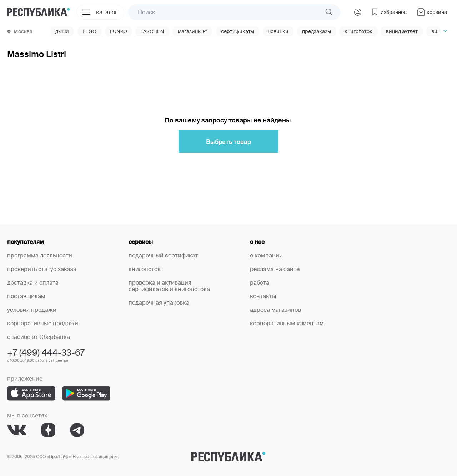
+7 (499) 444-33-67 (46, 353)
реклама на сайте (275, 269)
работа (260, 282)
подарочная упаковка (159, 302)
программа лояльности (40, 255)
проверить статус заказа (42, 269)
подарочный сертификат (163, 255)
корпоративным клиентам (287, 323)
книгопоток (145, 269)
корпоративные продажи (43, 323)
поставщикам (26, 296)
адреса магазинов (275, 310)
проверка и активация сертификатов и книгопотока (169, 286)
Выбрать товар (228, 142)
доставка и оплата (33, 282)
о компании (266, 255)
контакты (263, 296)
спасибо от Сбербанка (39, 337)
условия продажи (32, 310)
